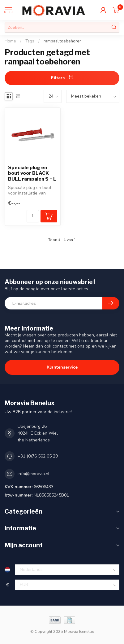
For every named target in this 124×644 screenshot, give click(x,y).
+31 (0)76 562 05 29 (38, 456)
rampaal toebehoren (63, 41)
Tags (30, 41)
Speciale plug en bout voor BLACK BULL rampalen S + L (32, 173)
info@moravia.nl (34, 474)
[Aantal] (33, 216)
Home (10, 41)
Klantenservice (62, 367)
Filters (62, 78)
